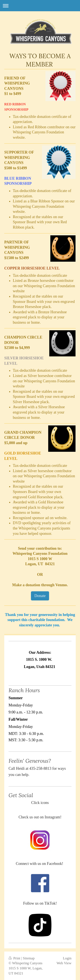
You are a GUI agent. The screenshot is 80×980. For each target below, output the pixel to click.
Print (15, 958)
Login (67, 958)
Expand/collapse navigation (40, 6)
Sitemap (29, 958)
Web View (64, 963)
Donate (40, 596)
